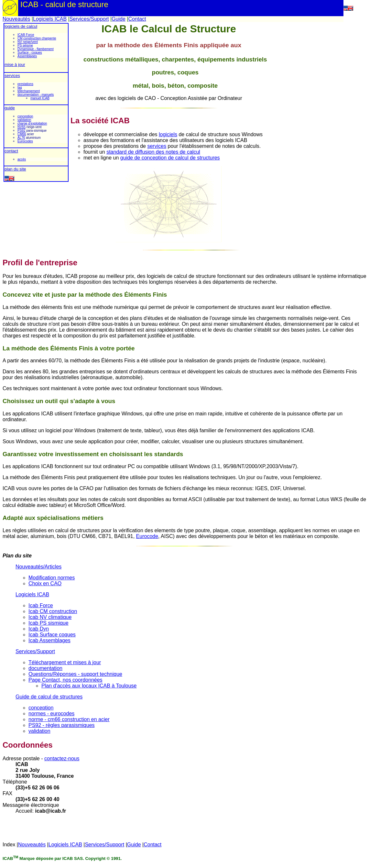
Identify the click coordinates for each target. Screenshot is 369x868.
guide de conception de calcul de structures (170, 158)
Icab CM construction (53, 611)
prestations (25, 84)
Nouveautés (16, 19)
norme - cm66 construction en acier (69, 719)
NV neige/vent (28, 42)
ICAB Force (26, 35)
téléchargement (29, 91)
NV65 (22, 127)
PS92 (21, 131)
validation (24, 120)
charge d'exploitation (32, 123)
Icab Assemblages (49, 640)
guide (10, 108)
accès (22, 159)
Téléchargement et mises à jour (65, 662)
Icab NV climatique (50, 617)
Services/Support (89, 19)
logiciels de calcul (21, 26)
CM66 (22, 134)
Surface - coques (30, 53)
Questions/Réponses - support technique (75, 674)
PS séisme (25, 45)
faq (20, 88)
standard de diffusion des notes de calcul (153, 152)
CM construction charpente (37, 38)
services (12, 76)
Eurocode (147, 536)
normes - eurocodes (51, 714)
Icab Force (41, 605)
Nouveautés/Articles (38, 567)
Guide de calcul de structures (49, 697)
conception (25, 116)
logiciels (168, 134)
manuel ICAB (40, 98)
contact (11, 151)
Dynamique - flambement (36, 49)
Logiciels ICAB (50, 19)
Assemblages (27, 56)
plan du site (15, 169)
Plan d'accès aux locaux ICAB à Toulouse (89, 686)
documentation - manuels (36, 95)
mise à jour (15, 65)
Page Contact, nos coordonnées (65, 680)
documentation (45, 668)
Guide (119, 19)
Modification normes (52, 578)
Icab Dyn (39, 629)
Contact (137, 19)
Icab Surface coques (52, 635)
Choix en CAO (45, 583)
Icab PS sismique (49, 623)
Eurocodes (25, 141)
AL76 (21, 138)
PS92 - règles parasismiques (62, 725)
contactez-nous (62, 758)
